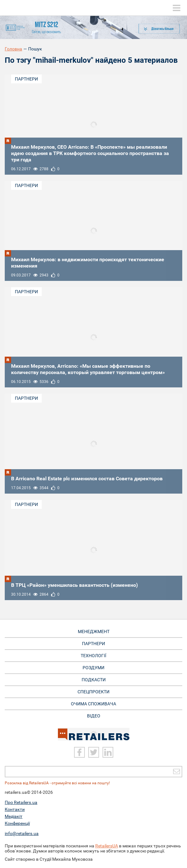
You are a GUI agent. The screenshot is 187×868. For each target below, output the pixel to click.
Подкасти (94, 680)
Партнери (26, 79)
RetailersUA (107, 846)
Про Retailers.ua (21, 802)
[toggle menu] (177, 8)
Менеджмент (94, 632)
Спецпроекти (93, 692)
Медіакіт (14, 816)
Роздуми (93, 668)
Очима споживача (93, 704)
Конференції (17, 823)
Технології (93, 656)
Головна (13, 49)
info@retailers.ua (22, 833)
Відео (94, 716)
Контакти (15, 809)
